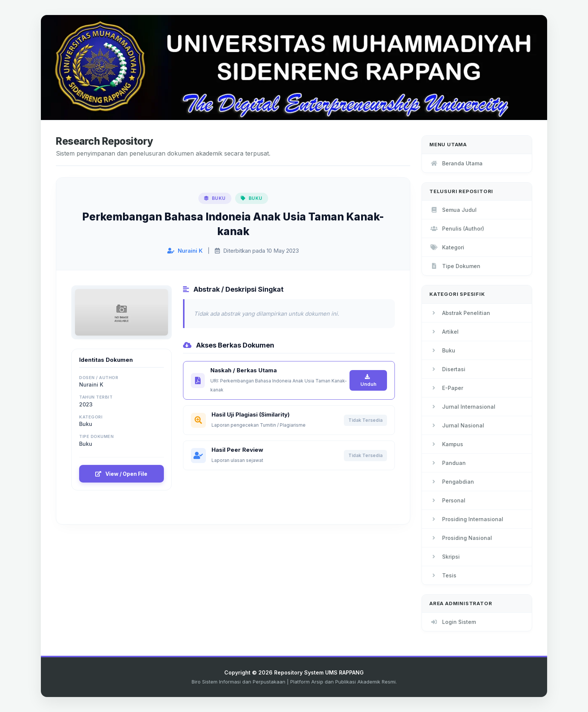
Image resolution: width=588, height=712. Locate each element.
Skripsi (445, 557)
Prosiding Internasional (466, 519)
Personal (447, 500)
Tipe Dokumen (455, 266)
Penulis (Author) (457, 229)
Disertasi (447, 369)
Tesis (443, 575)
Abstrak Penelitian (460, 313)
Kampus (446, 444)
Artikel (444, 332)
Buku (442, 350)
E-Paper (446, 388)
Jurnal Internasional (462, 407)
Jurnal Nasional (457, 425)
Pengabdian (452, 482)
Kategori (447, 247)
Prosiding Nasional (461, 538)
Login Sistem (453, 622)
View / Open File (121, 474)
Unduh (368, 381)
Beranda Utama (456, 163)
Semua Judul (453, 210)
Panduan (448, 463)
